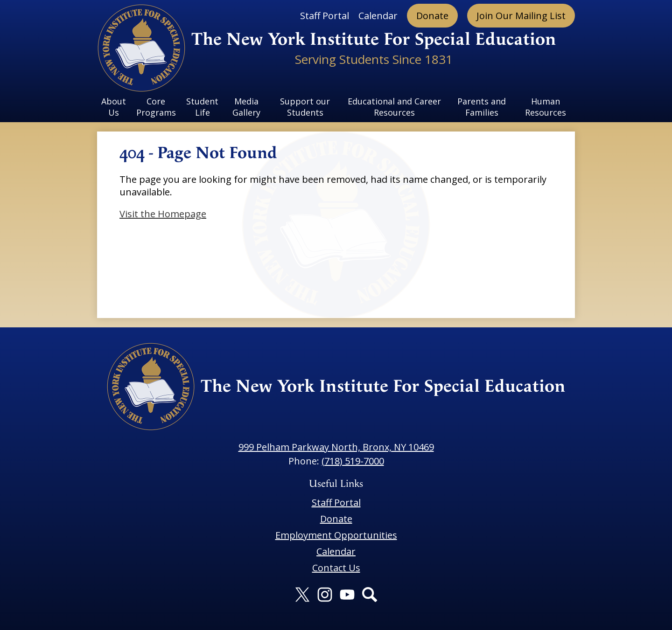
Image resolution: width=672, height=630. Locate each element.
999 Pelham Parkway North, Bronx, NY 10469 (336, 447)
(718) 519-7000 (353, 461)
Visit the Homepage (163, 214)
